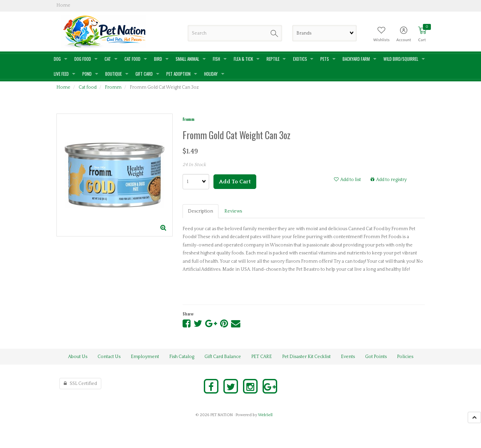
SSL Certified (80, 384)
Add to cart (235, 182)
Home (63, 87)
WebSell (265, 415)
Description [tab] (200, 211)
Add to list (347, 180)
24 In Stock (194, 165)
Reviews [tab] (233, 211)
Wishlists (382, 40)
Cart (422, 40)
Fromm (113, 87)
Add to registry (389, 180)
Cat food (88, 87)
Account (404, 40)
